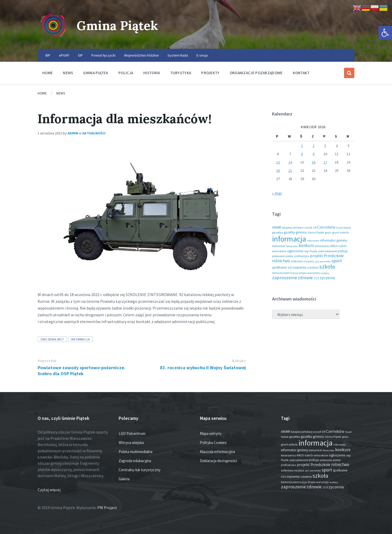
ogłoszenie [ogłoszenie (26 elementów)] (295, 251)
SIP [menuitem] (80, 55)
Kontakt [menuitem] (301, 73)
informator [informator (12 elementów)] (313, 241)
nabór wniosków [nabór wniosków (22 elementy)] (316, 455)
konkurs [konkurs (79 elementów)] (306, 245)
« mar (277, 193)
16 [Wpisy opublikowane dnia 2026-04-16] (314, 162)
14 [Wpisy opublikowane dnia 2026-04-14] (290, 162)
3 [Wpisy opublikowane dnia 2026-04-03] (325, 146)
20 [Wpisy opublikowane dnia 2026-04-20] (278, 170)
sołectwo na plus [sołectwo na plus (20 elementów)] (302, 261)
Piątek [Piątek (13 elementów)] (314, 251)
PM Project (107, 508)
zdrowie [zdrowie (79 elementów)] (305, 278)
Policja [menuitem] (126, 73)
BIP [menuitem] (48, 55)
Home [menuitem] (48, 73)
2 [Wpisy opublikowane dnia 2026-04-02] (313, 146)
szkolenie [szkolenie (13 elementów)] (313, 268)
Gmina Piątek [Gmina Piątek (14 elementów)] (316, 232)
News (61, 93)
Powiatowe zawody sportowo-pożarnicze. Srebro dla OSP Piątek (82, 371)
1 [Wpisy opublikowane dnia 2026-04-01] (302, 146)
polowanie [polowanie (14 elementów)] (278, 256)
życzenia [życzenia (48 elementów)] (327, 278)
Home (42, 93)
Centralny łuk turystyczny (140, 470)
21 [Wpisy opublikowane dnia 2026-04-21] (290, 170)
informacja (80, 339)
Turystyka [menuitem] (181, 73)
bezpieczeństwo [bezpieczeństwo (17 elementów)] (293, 227)
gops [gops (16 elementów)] (328, 232)
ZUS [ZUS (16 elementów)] (316, 278)
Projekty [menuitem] (210, 73)
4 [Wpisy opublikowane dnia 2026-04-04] (337, 146)
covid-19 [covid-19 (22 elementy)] (310, 227)
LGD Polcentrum (132, 433)
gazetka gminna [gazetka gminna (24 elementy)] (295, 232)
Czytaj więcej (49, 490)
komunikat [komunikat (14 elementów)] (279, 246)
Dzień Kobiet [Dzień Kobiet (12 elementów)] (344, 228)
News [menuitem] (68, 73)
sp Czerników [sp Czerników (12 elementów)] (323, 261)
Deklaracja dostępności (218, 461)
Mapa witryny (211, 433)
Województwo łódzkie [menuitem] (141, 55)
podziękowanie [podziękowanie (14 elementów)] (328, 251)
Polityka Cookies (213, 443)
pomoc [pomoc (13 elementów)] (289, 256)
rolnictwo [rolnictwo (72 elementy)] (281, 261)
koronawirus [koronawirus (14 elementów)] (322, 246)
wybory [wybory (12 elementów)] (325, 273)
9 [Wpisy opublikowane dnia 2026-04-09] (313, 154)
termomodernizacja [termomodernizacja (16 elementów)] (285, 273)
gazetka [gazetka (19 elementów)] (278, 232)
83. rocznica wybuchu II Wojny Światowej (203, 368)
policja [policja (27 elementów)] (343, 251)
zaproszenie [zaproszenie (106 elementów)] (285, 278)
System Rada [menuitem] (178, 55)
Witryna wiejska (131, 443)
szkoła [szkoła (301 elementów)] (327, 266)
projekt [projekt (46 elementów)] (316, 256)
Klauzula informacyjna (217, 452)
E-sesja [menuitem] (202, 55)
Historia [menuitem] (152, 73)
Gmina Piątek (117, 26)
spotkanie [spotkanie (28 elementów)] (279, 267)
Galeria (124, 479)
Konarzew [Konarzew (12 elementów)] (292, 246)
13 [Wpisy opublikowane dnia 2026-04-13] (278, 162)
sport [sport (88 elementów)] (337, 261)
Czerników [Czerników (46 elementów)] (326, 227)
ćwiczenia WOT (52, 339)
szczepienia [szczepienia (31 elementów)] (297, 267)
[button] (385, 33)
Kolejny (239, 361)
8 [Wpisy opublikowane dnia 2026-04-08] (302, 154)
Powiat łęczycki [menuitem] (103, 55)
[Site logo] (53, 39)
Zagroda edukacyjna (135, 461)
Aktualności (94, 133)
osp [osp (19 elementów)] (307, 251)
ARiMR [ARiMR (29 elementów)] (277, 227)
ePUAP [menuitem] (64, 55)
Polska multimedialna (136, 452)
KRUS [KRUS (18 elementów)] (334, 246)
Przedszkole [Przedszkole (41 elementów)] (334, 256)
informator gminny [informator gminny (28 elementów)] (334, 240)
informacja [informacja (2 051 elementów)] (289, 239)
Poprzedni (47, 361)
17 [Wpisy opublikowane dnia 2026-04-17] (325, 162)
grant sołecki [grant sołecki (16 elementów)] (340, 232)
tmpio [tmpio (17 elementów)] (303, 273)
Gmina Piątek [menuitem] (96, 73)
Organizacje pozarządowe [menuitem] (256, 73)
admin (73, 133)
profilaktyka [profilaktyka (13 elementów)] (302, 256)
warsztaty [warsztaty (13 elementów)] (314, 273)
